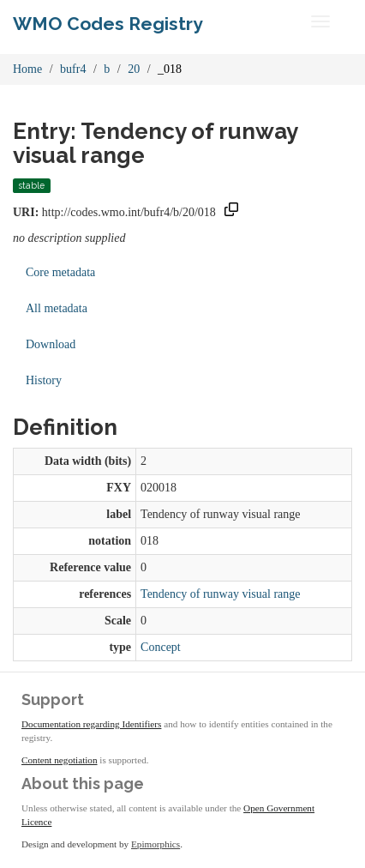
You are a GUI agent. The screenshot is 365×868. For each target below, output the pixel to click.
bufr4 (73, 69)
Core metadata (60, 272)
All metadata (57, 308)
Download (51, 344)
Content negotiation (60, 760)
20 (134, 69)
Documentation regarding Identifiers (91, 724)
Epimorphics (156, 844)
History (44, 380)
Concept (161, 647)
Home (27, 69)
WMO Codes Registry (108, 24)
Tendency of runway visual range (220, 594)
